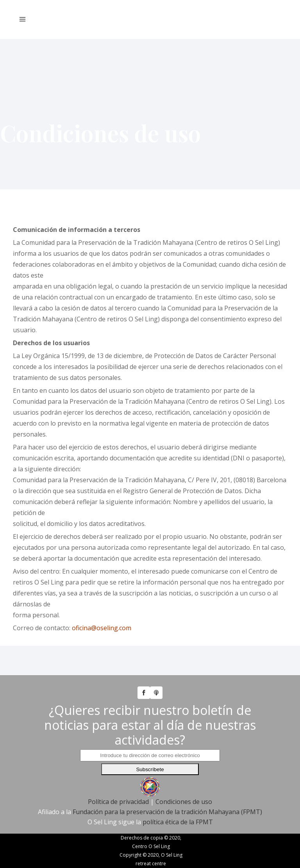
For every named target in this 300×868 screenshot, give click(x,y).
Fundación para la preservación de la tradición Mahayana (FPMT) (167, 812)
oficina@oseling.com (102, 628)
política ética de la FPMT (178, 822)
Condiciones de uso (184, 802)
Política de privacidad (118, 802)
